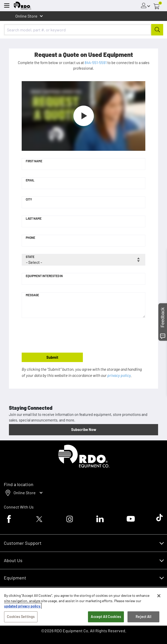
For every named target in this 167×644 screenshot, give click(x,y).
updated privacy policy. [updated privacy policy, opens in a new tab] (23, 606)
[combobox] (83, 30)
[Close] (159, 596)
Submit (52, 357)
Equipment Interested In (44, 276)
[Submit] (157, 30)
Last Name (34, 218)
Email (30, 180)
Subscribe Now (84, 429)
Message (32, 295)
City (29, 199)
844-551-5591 (96, 63)
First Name (34, 161)
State (30, 257)
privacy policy (119, 375)
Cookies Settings (21, 617)
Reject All (143, 617)
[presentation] (60, 336)
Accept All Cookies (106, 617)
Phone (30, 238)
